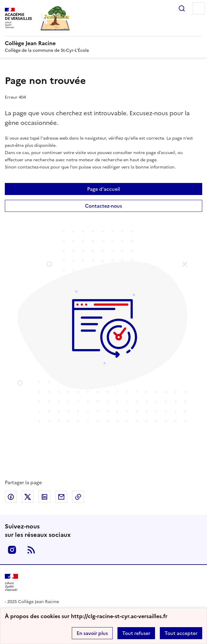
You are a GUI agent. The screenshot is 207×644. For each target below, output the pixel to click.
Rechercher (182, 8)
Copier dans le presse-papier (78, 497)
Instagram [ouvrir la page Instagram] (12, 550)
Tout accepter (181, 633)
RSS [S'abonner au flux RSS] (31, 550)
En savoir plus (92, 633)
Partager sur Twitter (28, 497)
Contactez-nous (104, 206)
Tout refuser (136, 633)
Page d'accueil (104, 189)
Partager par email (61, 497)
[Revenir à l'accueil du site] (11, 582)
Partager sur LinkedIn (44, 497)
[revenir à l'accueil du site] (104, 43)
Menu (199, 8)
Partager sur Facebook (11, 497)
